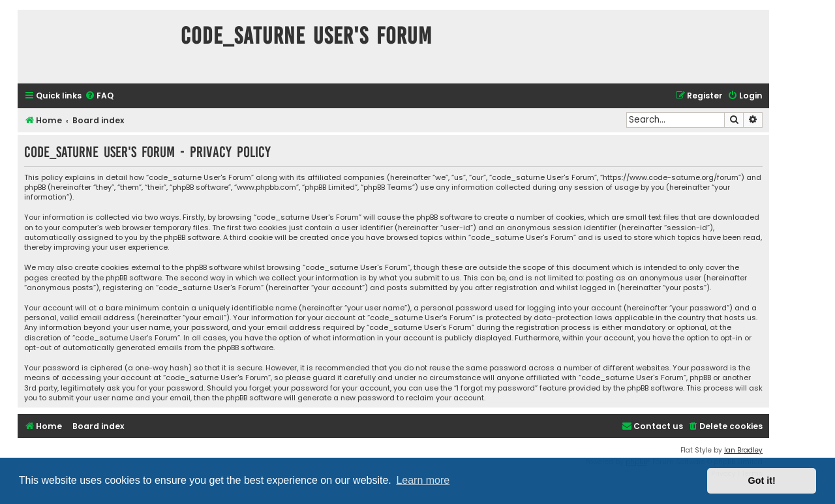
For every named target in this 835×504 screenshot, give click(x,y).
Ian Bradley (743, 450)
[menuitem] (99, 96)
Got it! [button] (762, 481)
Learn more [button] (423, 480)
